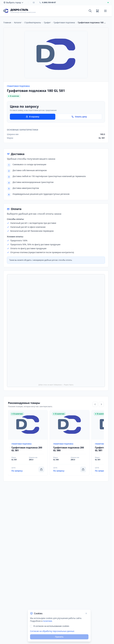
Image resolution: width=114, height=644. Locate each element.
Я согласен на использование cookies (51, 626)
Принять (59, 637)
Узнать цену (79, 117)
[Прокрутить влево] (95, 404)
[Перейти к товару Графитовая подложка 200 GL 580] (70, 443)
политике (47, 621)
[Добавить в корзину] (41, 469)
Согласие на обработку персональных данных (52, 631)
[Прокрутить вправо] (101, 404)
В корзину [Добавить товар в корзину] (33, 117)
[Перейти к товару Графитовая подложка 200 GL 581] (28, 443)
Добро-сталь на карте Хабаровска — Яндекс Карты (56, 385)
